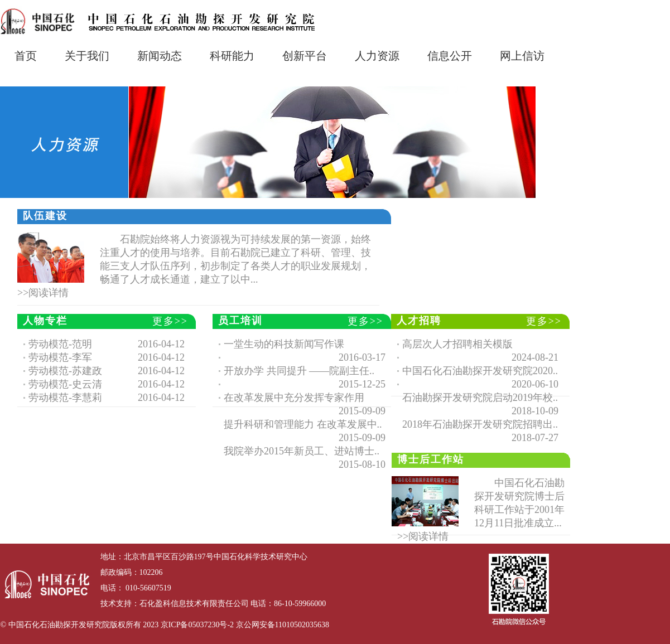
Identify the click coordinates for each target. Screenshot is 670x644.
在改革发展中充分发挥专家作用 (294, 398)
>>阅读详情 (43, 293)
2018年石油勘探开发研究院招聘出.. (480, 424)
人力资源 (377, 56)
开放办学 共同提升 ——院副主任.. (299, 371)
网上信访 (522, 56)
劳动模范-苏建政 (65, 371)
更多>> (170, 321)
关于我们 (87, 56)
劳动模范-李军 (60, 357)
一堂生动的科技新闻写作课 (284, 344)
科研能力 (232, 56)
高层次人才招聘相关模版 (457, 344)
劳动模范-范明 (60, 344)
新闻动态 (160, 56)
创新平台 (305, 56)
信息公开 (450, 56)
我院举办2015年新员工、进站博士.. (302, 451)
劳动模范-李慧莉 (65, 398)
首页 (26, 56)
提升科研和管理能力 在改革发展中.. (303, 424)
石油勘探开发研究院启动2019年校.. (480, 398)
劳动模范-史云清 (65, 384)
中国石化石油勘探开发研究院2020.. (480, 371)
